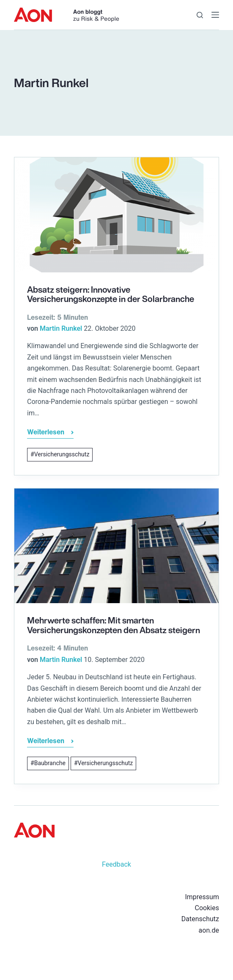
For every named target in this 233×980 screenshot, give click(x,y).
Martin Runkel (61, 328)
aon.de (209, 930)
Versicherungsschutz (62, 454)
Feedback (116, 864)
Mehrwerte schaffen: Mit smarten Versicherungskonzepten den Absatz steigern (114, 625)
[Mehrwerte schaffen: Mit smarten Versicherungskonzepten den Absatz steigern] (116, 546)
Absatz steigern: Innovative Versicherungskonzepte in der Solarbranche (111, 294)
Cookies (207, 908)
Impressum (202, 897)
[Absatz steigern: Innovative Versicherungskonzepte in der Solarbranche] (116, 215)
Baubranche (50, 763)
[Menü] (215, 15)
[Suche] (200, 15)
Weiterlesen (50, 433)
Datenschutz (200, 919)
